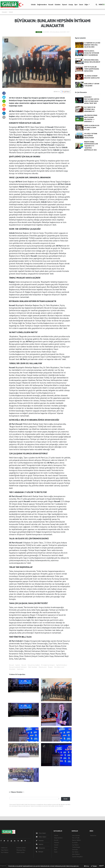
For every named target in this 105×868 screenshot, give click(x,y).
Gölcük (33, 4)
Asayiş (71, 4)
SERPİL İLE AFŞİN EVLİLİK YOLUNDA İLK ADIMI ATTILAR (92, 128)
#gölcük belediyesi (62, 665)
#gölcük (18, 665)
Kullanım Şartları (21, 848)
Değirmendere (42, 4)
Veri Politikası (5, 852)
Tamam (94, 866)
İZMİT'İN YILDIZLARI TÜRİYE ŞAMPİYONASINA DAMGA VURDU (92, 69)
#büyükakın (12, 669)
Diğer (87, 4)
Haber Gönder (21, 852)
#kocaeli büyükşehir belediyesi (18, 667)
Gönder (66, 799)
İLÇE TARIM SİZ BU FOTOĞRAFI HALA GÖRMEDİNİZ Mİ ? (90, 109)
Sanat (81, 4)
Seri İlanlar (75, 852)
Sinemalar (75, 850)
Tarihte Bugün (76, 847)
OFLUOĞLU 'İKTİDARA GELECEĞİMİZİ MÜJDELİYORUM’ (91, 136)
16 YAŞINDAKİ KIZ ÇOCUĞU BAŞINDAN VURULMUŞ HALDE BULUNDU (92, 45)
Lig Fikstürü (75, 845)
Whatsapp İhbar (21, 850)
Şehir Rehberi (76, 854)
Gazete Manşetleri (77, 857)
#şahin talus (20, 669)
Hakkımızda (4, 848)
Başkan (50, 135)
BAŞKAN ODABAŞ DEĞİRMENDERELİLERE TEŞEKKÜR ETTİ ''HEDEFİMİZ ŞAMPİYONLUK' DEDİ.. (91, 146)
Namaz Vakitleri (77, 840)
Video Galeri (41, 837)
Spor (76, 4)
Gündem (58, 4)
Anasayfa (4, 12)
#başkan (50, 667)
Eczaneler (75, 842)
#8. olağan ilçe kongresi (48, 665)
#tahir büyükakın (33, 667)
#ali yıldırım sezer (59, 667)
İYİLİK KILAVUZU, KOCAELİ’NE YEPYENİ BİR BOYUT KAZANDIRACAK (92, 53)
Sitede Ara (93, 835)
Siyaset (65, 4)
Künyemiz (40, 848)
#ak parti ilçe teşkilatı (34, 665)
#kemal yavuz (43, 667)
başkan (12, 116)
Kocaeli (51, 4)
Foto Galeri (41, 833)
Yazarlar (40, 841)
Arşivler (40, 844)
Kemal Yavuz (25, 187)
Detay (86, 866)
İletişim (40, 852)
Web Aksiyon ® (100, 866)
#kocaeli (12, 665)
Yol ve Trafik (76, 838)
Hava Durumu (76, 835)
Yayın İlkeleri (5, 850)
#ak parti (24, 665)
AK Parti (13, 111)
